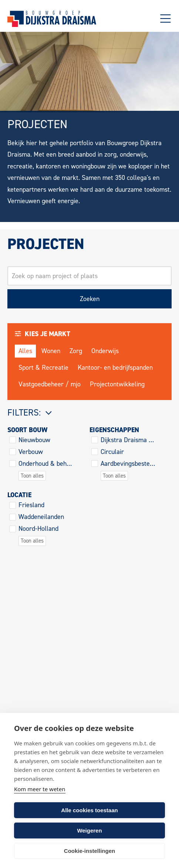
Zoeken (90, 299)
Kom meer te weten (40, 789)
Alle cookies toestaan (89, 810)
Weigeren (89, 831)
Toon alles (32, 476)
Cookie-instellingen (89, 851)
